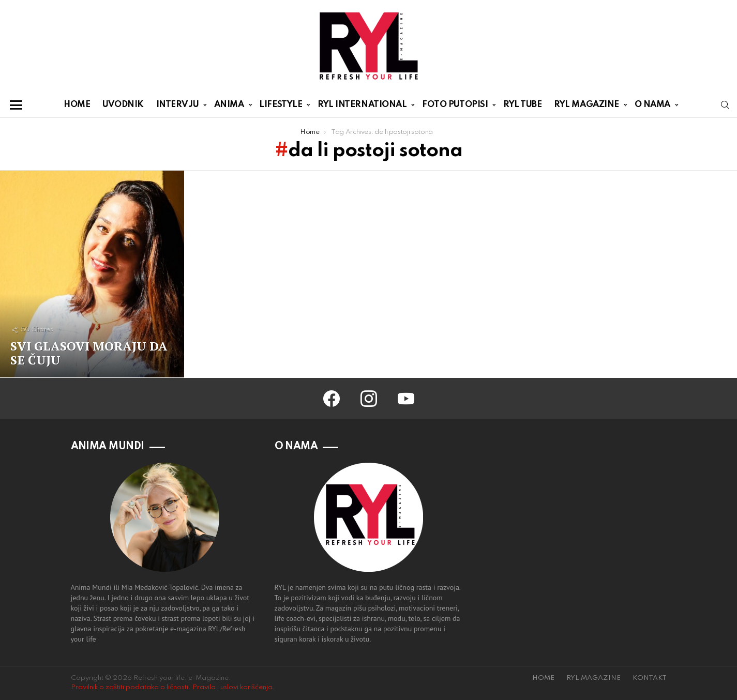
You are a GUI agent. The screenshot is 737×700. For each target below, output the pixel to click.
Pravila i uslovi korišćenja (232, 687)
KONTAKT (650, 678)
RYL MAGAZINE (586, 106)
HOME (77, 105)
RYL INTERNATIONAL (362, 106)
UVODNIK (123, 105)
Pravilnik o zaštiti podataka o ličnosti (130, 687)
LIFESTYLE (281, 106)
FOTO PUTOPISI (455, 106)
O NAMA (652, 106)
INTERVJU (177, 106)
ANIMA (229, 106)
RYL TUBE (522, 105)
